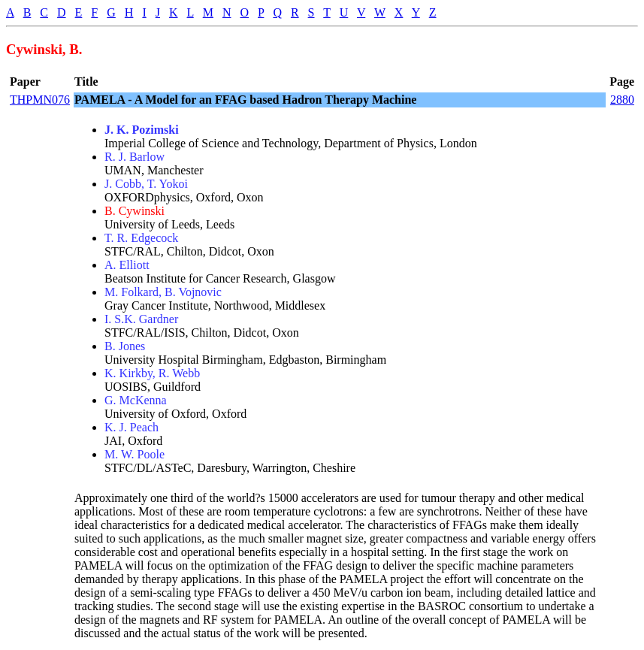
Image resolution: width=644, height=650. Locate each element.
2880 (622, 100)
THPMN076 (40, 100)
